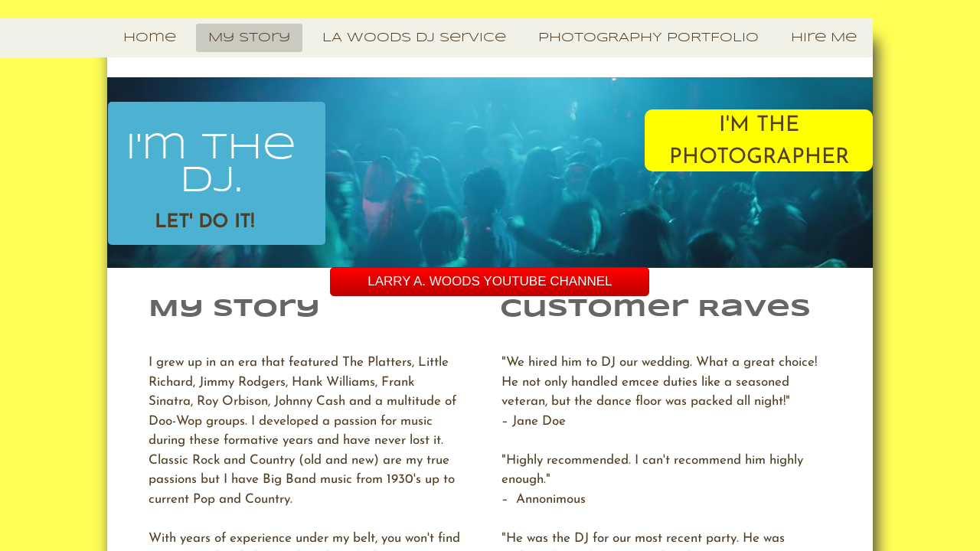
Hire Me (824, 38)
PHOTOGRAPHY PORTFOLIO (648, 38)
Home (150, 38)
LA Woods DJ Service (414, 38)
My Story (249, 38)
